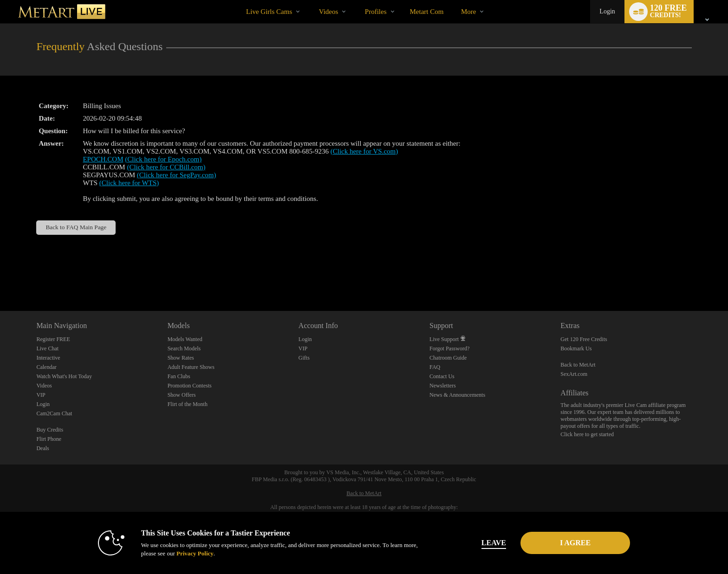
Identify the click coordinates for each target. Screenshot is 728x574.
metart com (427, 12)
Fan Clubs (179, 376)
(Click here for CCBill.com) (166, 167)
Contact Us (442, 376)
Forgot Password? (449, 348)
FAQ (435, 367)
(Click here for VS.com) (364, 151)
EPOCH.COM (103, 159)
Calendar (46, 367)
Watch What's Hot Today (64, 376)
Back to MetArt (578, 365)
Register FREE (53, 339)
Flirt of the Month (188, 404)
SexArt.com (574, 374)
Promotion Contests (190, 386)
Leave (494, 543)
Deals (42, 448)
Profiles (376, 12)
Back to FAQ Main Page (76, 227)
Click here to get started (587, 434)
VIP (41, 395)
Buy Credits (50, 430)
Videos (329, 12)
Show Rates (181, 358)
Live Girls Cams (269, 12)
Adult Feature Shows (191, 367)
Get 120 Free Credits (584, 339)
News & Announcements (457, 395)
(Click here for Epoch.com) (163, 159)
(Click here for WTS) (129, 183)
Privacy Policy (195, 553)
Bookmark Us (576, 348)
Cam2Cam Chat (54, 413)
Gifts (304, 358)
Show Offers (182, 395)
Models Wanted (185, 339)
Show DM (0, 276)
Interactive (48, 358)
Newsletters (443, 386)
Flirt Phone (49, 439)
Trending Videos (311, 0)
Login (607, 11)
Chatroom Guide (448, 358)
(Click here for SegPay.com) (177, 175)
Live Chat (47, 348)
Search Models (184, 348)
